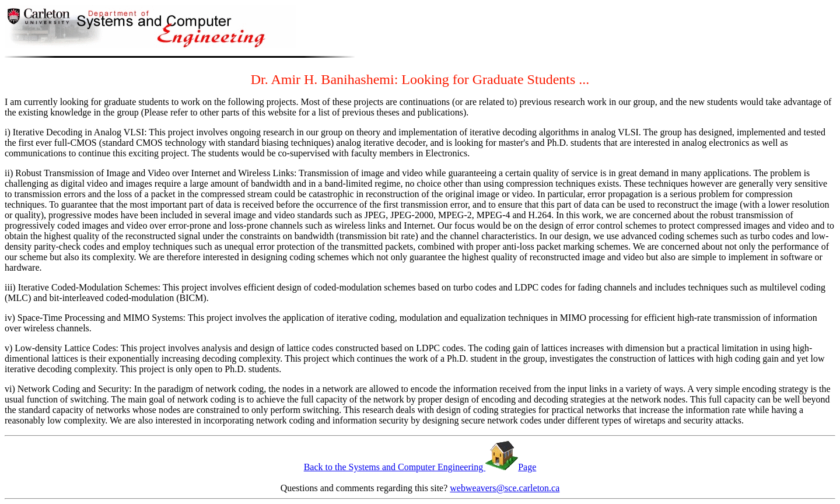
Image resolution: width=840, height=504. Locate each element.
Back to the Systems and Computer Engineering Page (420, 467)
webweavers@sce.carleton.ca (505, 488)
